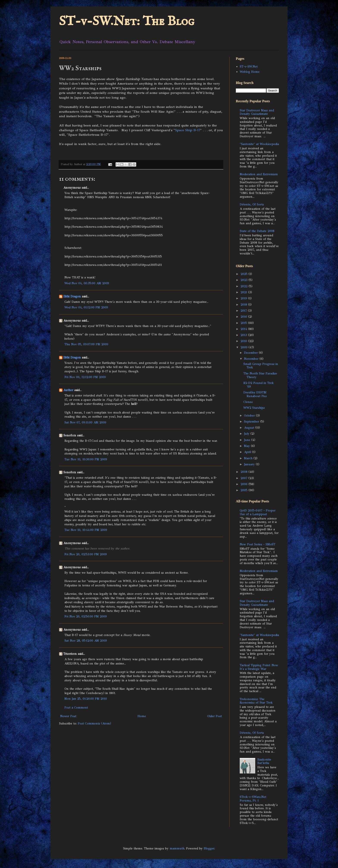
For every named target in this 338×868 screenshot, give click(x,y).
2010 (244, 341)
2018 (244, 305)
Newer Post (68, 716)
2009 (245, 347)
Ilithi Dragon (72, 296)
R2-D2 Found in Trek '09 (259, 385)
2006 (245, 484)
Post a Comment (76, 708)
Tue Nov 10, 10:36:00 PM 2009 (86, 459)
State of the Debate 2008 (257, 231)
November (252, 359)
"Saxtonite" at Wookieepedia (259, 144)
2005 (245, 490)
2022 (245, 286)
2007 (244, 478)
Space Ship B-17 (188, 130)
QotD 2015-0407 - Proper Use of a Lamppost (258, 512)
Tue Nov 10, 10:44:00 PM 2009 (86, 530)
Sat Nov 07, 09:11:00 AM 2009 (85, 422)
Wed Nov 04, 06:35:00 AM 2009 (87, 283)
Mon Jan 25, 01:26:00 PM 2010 (86, 699)
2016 (244, 317)
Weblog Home (250, 72)
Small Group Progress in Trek (261, 366)
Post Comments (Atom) (94, 724)
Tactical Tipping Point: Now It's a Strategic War (259, 667)
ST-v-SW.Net (249, 67)
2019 (244, 298)
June (248, 440)
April (248, 452)
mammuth (177, 848)
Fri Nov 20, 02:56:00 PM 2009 (86, 616)
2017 (244, 311)
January (250, 464)
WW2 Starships (254, 408)
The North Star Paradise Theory (260, 375)
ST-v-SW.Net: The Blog (127, 22)
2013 (244, 335)
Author (68, 390)
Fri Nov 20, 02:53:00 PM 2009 (86, 554)
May (247, 446)
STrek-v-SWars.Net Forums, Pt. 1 (253, 799)
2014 (244, 329)
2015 (244, 323)
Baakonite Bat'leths (264, 761)
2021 (244, 292)
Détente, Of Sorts (252, 204)
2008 (245, 472)
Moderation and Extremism (259, 174)
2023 (245, 280)
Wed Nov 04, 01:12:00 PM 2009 (86, 307)
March (249, 458)
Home (142, 716)
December (251, 353)
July (247, 434)
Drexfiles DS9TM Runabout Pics (255, 394)
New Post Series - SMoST (257, 544)
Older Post (214, 716)
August (250, 428)
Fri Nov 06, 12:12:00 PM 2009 (85, 377)
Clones (248, 402)
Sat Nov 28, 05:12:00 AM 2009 (86, 641)
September (252, 422)
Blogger (209, 848)
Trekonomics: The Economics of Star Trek (256, 701)
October (250, 416)
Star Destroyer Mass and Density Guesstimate (257, 112)
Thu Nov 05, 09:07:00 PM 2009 (86, 344)
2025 (245, 274)
